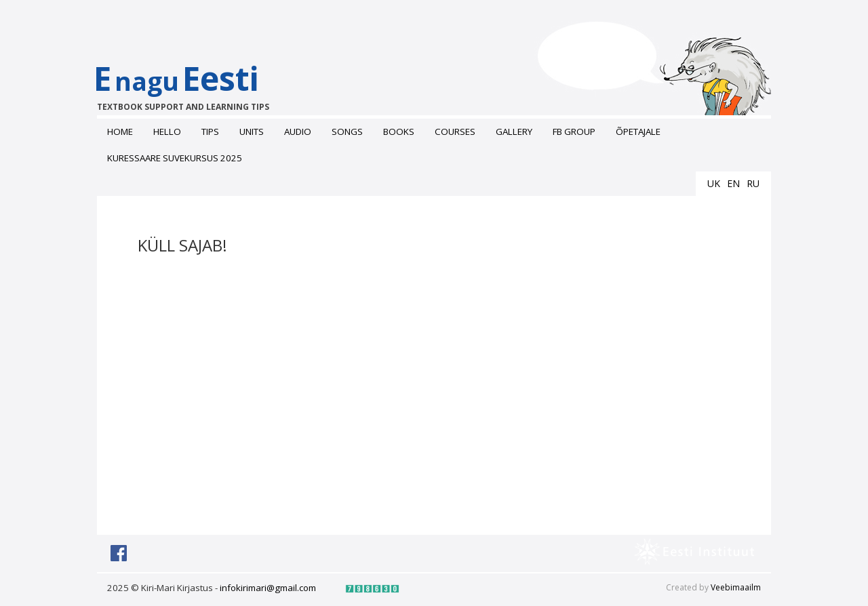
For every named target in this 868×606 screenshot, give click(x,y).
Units (252, 132)
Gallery (514, 132)
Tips (210, 132)
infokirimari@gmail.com (268, 588)
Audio (298, 132)
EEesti (190, 84)
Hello (167, 132)
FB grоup (574, 132)
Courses (455, 132)
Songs (347, 132)
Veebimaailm (736, 587)
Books (399, 132)
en (733, 183)
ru (753, 183)
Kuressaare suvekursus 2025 (175, 158)
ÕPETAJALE (638, 132)
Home (120, 132)
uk (714, 183)
